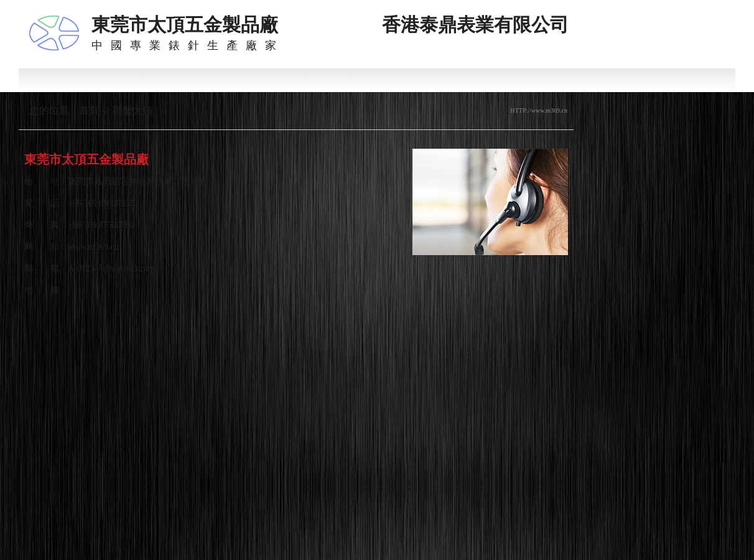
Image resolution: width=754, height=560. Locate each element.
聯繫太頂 (133, 110)
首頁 (89, 110)
